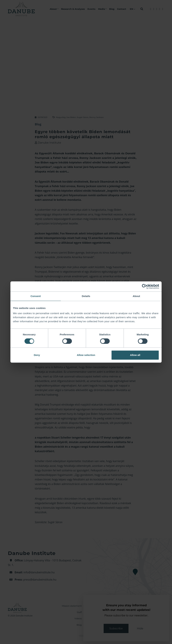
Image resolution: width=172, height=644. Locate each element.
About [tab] (136, 296)
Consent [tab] (36, 296)
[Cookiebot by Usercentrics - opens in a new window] (144, 286)
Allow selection (86, 355)
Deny (37, 355)
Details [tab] (86, 296)
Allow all (135, 355)
